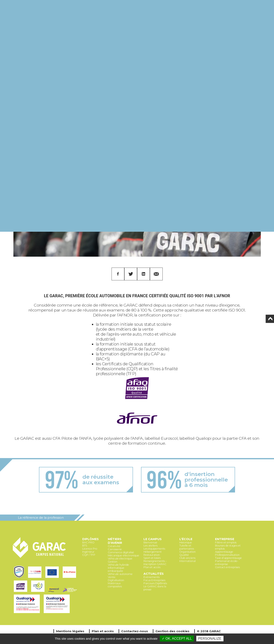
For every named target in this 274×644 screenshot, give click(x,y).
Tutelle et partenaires (187, 547)
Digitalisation (116, 580)
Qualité (184, 555)
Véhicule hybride (118, 565)
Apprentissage (224, 552)
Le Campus (153, 539)
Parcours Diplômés (155, 583)
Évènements (152, 577)
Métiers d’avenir (115, 541)
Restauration (152, 555)
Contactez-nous (135, 631)
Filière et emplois (226, 542)
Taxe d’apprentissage (228, 558)
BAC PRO (88, 542)
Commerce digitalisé (121, 552)
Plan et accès (152, 567)
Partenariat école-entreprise (227, 563)
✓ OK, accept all (177, 639)
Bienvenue (150, 542)
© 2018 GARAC (209, 631)
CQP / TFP (89, 555)
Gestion (113, 562)
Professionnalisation (227, 555)
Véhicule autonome (120, 574)
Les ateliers (151, 546)
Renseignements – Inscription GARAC (155, 563)
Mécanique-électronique (123, 555)
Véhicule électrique (120, 559)
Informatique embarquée (116, 569)
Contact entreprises (227, 567)
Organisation (188, 552)
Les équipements (154, 549)
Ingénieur (88, 552)
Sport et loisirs (152, 558)
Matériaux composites (115, 585)
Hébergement (153, 552)
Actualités (154, 574)
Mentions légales (70, 631)
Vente (112, 577)
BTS (85, 546)
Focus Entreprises (154, 580)
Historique (186, 542)
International (188, 561)
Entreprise (225, 539)
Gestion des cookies (172, 631)
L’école (186, 539)
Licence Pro (90, 549)
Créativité (114, 546)
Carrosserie (115, 549)
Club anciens (187, 558)
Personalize (210, 639)
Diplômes (91, 539)
